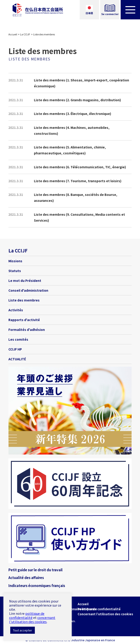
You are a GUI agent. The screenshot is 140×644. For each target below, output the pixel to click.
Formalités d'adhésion (27, 330)
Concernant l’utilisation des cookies (105, 614)
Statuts (15, 271)
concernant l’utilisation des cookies (32, 619)
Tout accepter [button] (23, 630)
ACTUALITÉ (17, 359)
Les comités (18, 339)
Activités (16, 310)
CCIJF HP (15, 349)
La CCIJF (25, 34)
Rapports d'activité (24, 320)
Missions (15, 261)
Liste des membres (24, 300)
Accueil (13, 34)
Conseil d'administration (28, 290)
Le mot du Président (25, 280)
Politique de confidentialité (99, 609)
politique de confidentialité (27, 615)
